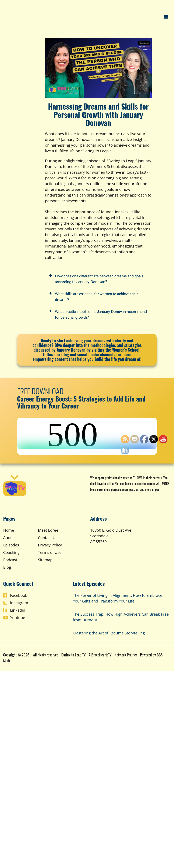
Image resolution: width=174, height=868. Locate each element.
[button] (166, 17)
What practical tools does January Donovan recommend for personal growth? (101, 314)
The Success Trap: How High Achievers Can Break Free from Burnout (121, 617)
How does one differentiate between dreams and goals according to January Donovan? (99, 279)
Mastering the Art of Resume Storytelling (109, 633)
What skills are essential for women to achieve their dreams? (96, 297)
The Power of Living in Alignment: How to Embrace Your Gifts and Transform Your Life (118, 598)
